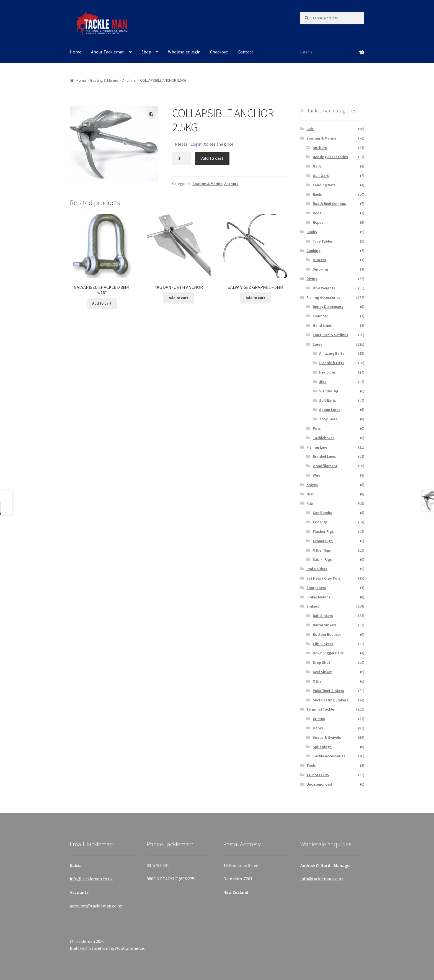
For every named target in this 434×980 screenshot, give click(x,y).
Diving (312, 279)
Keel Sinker (322, 672)
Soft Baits (328, 400)
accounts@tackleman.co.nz (96, 906)
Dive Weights (324, 288)
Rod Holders (317, 569)
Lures (317, 344)
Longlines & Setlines (330, 335)
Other (318, 681)
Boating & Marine (104, 80)
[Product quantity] (182, 158)
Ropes (318, 222)
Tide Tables (323, 241)
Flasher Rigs (323, 531)
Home (76, 52)
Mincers (319, 260)
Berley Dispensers (328, 307)
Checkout (219, 52)
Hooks (318, 728)
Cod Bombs (322, 513)
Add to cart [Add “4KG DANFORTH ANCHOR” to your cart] (179, 298)
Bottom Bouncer (327, 634)
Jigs (323, 382)
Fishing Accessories (323, 297)
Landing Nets (324, 185)
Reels (317, 194)
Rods (317, 213)
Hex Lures (327, 372)
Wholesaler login (184, 52)
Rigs (310, 503)
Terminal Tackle (320, 709)
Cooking (313, 251)
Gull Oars (321, 176)
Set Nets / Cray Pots (324, 578)
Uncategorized (319, 784)
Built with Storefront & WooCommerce (107, 948)
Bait (310, 129)
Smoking (320, 269)
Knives (312, 485)
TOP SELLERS (318, 775)
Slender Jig (329, 391)
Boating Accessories (330, 157)
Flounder (320, 316)
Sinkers (313, 606)
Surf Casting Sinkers (330, 700)
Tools (311, 765)
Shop (146, 52)
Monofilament (325, 466)
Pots (317, 428)
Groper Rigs (323, 541)
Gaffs (317, 166)
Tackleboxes (324, 438)
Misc (310, 494)
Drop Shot (321, 662)
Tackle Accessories (329, 756)
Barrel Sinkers (325, 625)
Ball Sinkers (323, 616)
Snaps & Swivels (327, 737)
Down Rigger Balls (328, 653)
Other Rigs (322, 550)
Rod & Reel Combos (329, 204)
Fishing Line (317, 447)
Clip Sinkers (323, 644)
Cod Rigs (320, 522)
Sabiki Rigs (322, 559)
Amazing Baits (332, 353)
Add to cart (212, 158)
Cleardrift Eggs (332, 363)
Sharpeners (316, 588)
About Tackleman (108, 52)
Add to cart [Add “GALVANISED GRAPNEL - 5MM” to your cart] (255, 298)
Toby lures (328, 419)
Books (312, 232)
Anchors (129, 80)
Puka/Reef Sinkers (328, 691)
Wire (317, 475)
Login (196, 144)
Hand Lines (322, 325)
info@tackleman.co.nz (91, 879)
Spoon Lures (330, 410)
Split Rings (322, 747)
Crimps (319, 719)
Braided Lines (324, 456)
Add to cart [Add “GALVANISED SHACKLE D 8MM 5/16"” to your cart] (102, 303)
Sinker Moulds (318, 597)
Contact (246, 52)
